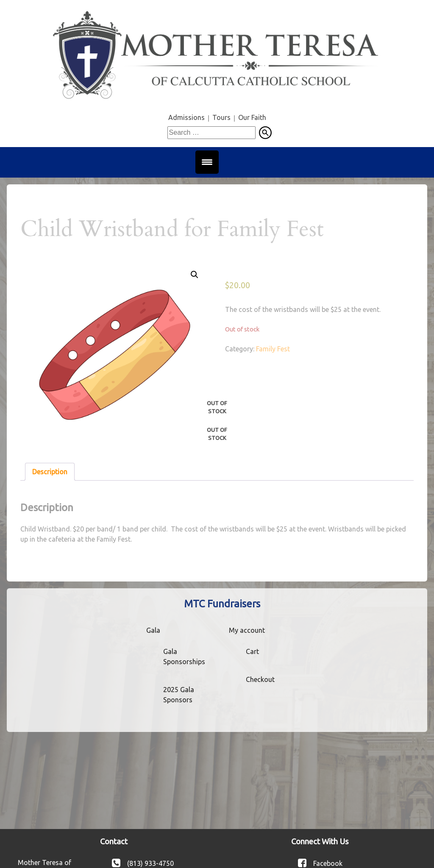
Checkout (260, 679)
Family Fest (273, 349)
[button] (195, 275)
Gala (153, 630)
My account (247, 630)
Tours (221, 117)
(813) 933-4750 (150, 863)
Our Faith (252, 117)
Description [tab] (50, 472)
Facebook (328, 863)
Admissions (186, 117)
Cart (252, 651)
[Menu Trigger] (207, 162)
